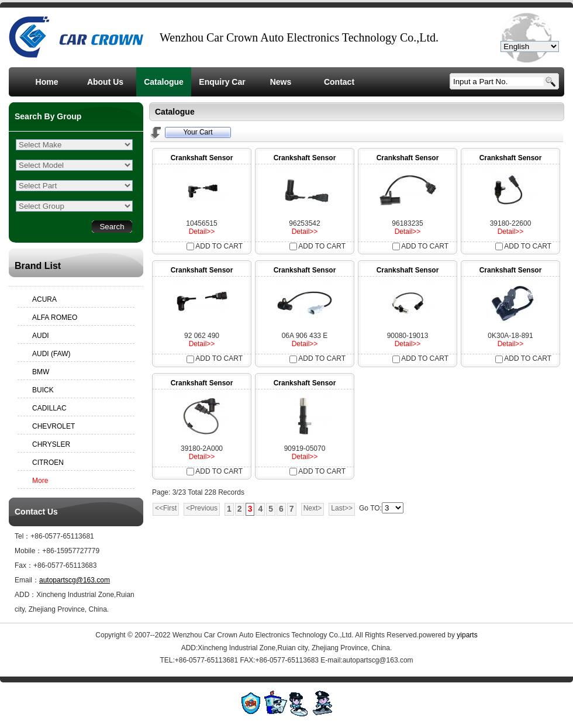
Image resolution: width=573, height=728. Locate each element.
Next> (313, 508)
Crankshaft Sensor (202, 158)
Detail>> (202, 232)
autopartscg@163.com (75, 580)
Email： (27, 580)
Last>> (342, 508)
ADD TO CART (215, 246)
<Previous (202, 508)
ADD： (25, 595)
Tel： (23, 536)
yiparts (467, 635)
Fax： (24, 565)
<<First (166, 508)
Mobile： (28, 551)
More (40, 481)
